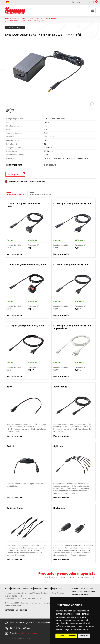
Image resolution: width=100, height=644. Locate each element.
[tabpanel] (50, 383)
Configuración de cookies (16, 610)
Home (7, 18)
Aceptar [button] (61, 636)
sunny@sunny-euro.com (28, 633)
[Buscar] (81, 2)
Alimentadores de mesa (31, 18)
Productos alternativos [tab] (40, 195)
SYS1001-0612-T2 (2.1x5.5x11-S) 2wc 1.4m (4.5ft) (25, 21)
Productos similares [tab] (16, 195)
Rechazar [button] (72, 636)
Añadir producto (15, 174)
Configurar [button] (84, 636)
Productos (16, 18)
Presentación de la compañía (82, 588)
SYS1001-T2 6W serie (51, 18)
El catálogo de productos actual (83, 591)
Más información (14, 254)
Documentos (28, 589)
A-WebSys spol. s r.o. (24, 638)
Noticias (38, 589)
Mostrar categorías (15, 28)
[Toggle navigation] (92, 11)
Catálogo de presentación (81, 594)
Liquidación (57, 589)
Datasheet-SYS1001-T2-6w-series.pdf (27, 182)
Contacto (47, 589)
